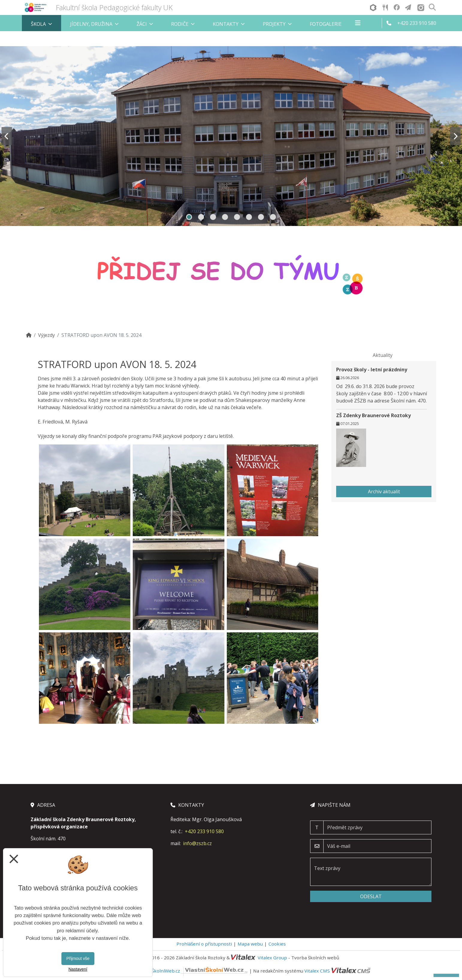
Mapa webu (250, 944)
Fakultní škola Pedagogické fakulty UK (114, 7)
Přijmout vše (78, 958)
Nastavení (78, 969)
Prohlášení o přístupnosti (204, 944)
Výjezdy (46, 335)
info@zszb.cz (197, 843)
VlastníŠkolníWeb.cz (192, 971)
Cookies (277, 944)
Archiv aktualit (384, 491)
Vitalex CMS (317, 971)
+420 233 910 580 (204, 831)
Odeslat (371, 896)
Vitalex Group (272, 958)
